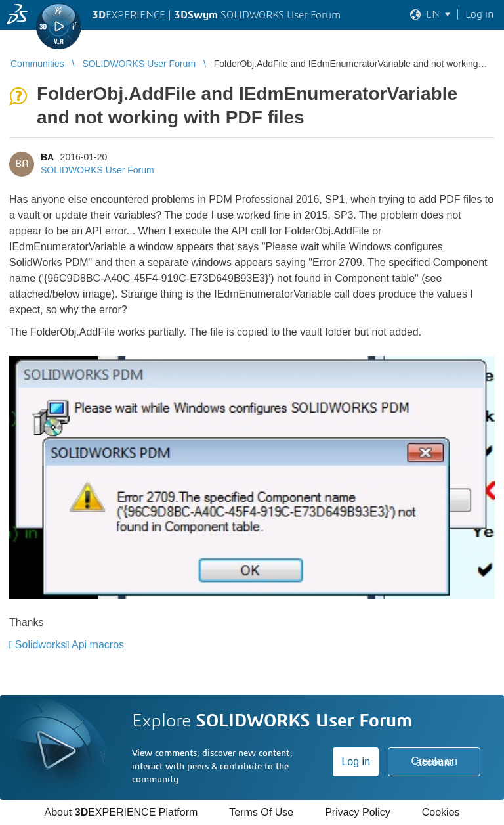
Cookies (441, 812)
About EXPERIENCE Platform (121, 812)
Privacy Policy (358, 812)
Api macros (98, 645)
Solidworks (40, 645)
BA (47, 157)
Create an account (434, 762)
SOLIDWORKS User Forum (97, 170)
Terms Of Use (261, 812)
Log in (356, 762)
